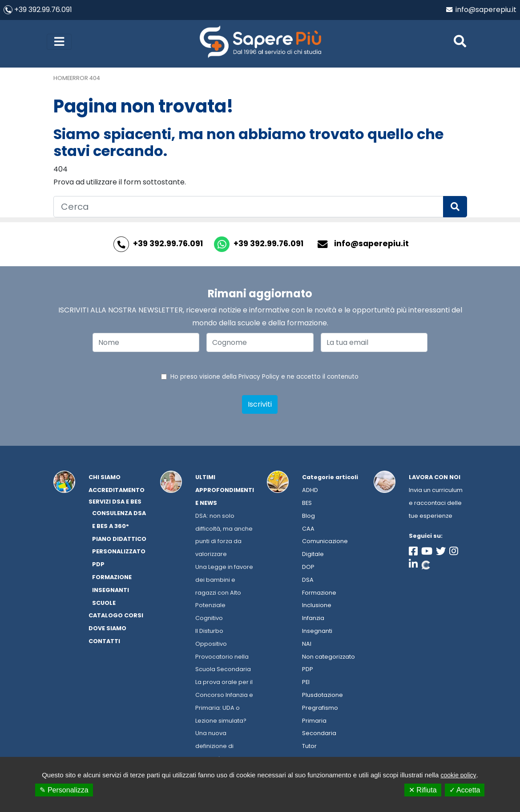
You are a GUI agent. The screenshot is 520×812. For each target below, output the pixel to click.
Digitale (313, 555)
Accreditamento (117, 491)
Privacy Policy (259, 378)
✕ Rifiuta (423, 790)
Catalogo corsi (116, 617)
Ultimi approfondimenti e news (225, 491)
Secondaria (319, 734)
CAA (308, 530)
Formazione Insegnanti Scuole (112, 591)
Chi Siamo (105, 478)
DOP (308, 568)
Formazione (319, 594)
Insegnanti (317, 632)
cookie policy (458, 775)
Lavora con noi (435, 478)
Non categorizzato (329, 658)
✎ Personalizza (64, 790)
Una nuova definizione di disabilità (214, 747)
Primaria (314, 722)
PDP (308, 670)
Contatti (104, 642)
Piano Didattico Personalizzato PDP (119, 553)
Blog (308, 517)
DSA (308, 581)
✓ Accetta (465, 790)
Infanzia (313, 619)
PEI (306, 683)
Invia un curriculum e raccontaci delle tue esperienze (436, 504)
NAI (307, 645)
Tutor (309, 747)
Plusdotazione (322, 696)
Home (62, 79)
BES (307, 504)
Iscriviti (260, 406)
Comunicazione (325, 542)
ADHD (310, 491)
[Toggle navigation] (59, 42)
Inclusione (317, 606)
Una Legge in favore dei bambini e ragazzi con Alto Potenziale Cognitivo (224, 594)
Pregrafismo (320, 709)
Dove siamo (107, 630)
